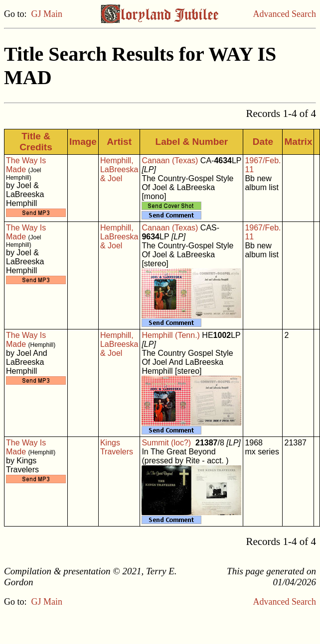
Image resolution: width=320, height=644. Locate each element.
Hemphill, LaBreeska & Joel (119, 169)
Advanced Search (285, 14)
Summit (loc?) (166, 443)
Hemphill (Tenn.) (170, 335)
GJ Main (47, 14)
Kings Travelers (117, 447)
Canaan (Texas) (170, 161)
